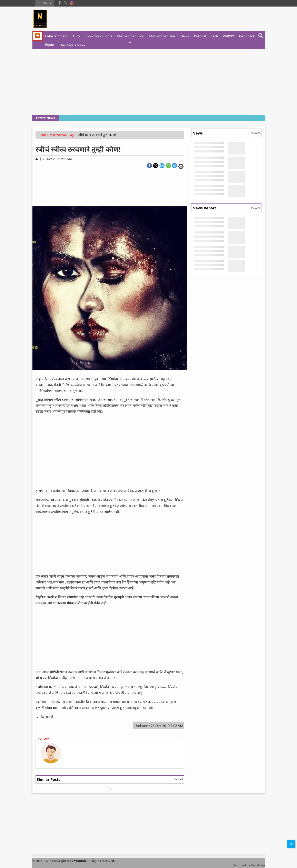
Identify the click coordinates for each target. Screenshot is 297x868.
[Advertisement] (149, 82)
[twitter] (66, 2)
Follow (43, 738)
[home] (38, 36)
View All (178, 779)
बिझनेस (50, 45)
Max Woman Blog (131, 36)
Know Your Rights (98, 36)
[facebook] (60, 2)
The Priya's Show (72, 45)
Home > (44, 135)
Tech (214, 36)
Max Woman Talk (162, 36)
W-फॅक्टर (229, 36)
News (185, 36)
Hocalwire (258, 865)
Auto (76, 36)
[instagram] (72, 2)
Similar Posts (48, 779)
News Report (204, 208)
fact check (247, 36)
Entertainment (56, 36)
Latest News (46, 118)
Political (200, 36)
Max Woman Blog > (63, 135)
